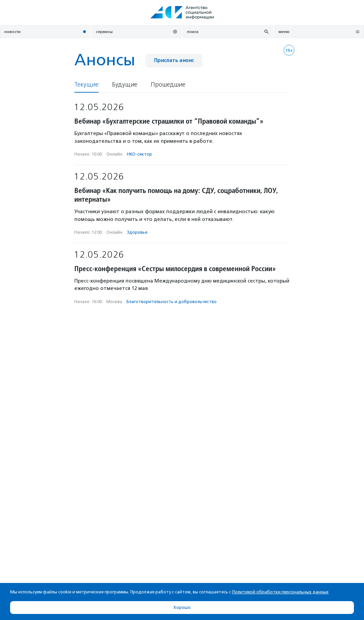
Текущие (86, 85)
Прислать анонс (174, 60)
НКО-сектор (139, 154)
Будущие (125, 85)
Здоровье (137, 232)
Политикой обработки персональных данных (280, 592)
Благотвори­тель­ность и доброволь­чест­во (172, 302)
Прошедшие (168, 85)
